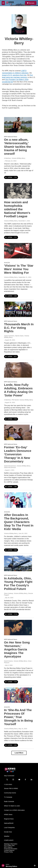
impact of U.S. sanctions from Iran (14, 75)
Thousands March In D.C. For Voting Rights (19, 328)
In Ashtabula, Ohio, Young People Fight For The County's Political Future (18, 584)
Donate (32, 3)
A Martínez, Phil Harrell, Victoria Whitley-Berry (18, 400)
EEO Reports (8, 847)
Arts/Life (7, 263)
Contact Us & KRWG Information (14, 810)
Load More (19, 753)
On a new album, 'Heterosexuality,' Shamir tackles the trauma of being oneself (17, 147)
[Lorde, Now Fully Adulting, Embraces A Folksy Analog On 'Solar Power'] (18, 370)
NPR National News (11, 137)
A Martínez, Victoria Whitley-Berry (15, 158)
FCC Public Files (9, 846)
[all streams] (35, 865)
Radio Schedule (9, 802)
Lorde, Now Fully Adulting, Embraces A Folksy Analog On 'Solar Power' (18, 390)
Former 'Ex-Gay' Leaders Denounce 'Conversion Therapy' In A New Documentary (18, 454)
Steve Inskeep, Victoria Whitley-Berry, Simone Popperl (18, 594)
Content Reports (9, 850)
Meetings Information (11, 844)
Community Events (10, 793)
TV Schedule (8, 797)
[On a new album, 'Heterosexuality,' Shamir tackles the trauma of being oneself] (18, 125)
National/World (9, 823)
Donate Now (8, 832)
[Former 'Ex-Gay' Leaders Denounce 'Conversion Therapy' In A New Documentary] (18, 432)
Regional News (9, 819)
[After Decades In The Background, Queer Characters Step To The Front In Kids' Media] (18, 500)
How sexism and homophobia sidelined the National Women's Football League (17, 209)
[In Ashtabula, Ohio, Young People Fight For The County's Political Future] (18, 563)
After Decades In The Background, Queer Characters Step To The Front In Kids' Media (19, 522)
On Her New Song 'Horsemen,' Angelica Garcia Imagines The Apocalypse (17, 649)
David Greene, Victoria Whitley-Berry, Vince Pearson (18, 662)
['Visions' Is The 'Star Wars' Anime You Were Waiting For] (18, 251)
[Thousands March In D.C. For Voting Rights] (18, 309)
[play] (3, 865)
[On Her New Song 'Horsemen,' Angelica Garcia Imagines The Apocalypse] (18, 628)
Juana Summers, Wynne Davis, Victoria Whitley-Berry (17, 337)
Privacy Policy (8, 852)
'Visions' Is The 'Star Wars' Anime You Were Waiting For (19, 269)
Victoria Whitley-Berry (11, 221)
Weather (7, 836)
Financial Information (11, 849)
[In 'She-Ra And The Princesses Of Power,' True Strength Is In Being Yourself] (18, 695)
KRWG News (8, 815)
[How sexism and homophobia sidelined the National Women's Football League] (18, 191)
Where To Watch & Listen (12, 806)
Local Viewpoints (9, 828)
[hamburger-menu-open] (3, 3)
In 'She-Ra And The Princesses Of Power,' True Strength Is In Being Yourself (18, 717)
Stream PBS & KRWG (11, 789)
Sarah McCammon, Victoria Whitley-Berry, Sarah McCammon (17, 467)
